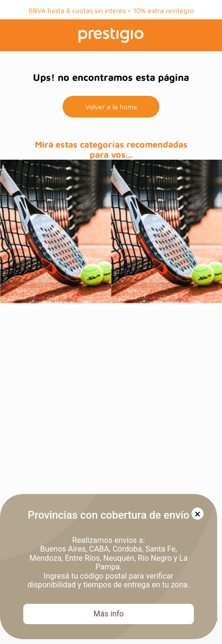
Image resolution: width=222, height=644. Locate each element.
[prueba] (55, 232)
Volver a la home (111, 107)
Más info (109, 614)
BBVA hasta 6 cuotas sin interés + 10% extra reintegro (111, 10)
